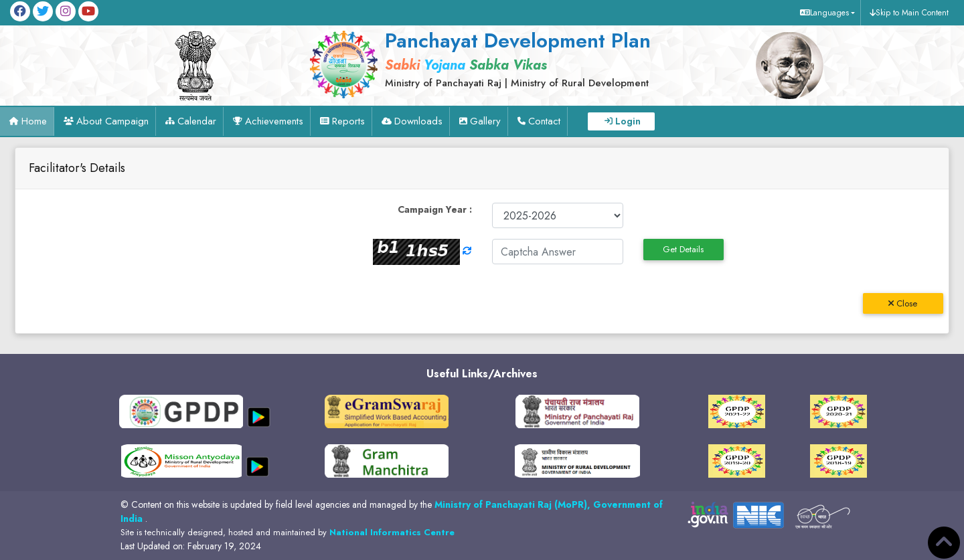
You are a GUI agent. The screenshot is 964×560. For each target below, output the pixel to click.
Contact (544, 121)
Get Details (683, 249)
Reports (348, 121)
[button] (826, 13)
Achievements (274, 121)
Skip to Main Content (912, 13)
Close (903, 303)
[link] (514, 58)
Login (628, 121)
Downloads (418, 121)
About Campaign (112, 121)
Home (34, 121)
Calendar (197, 121)
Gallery (485, 121)
